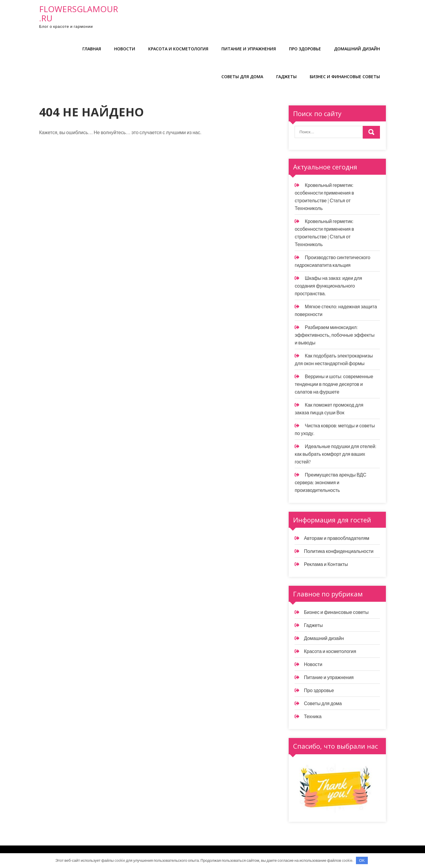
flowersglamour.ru (79, 13)
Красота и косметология (178, 49)
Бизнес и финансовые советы (345, 77)
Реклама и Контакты (326, 564)
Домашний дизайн (357, 49)
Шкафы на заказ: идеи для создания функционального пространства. (328, 286)
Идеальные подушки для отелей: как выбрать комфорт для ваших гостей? (335, 454)
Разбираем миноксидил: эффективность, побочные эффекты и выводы (334, 335)
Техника (313, 717)
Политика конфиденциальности (339, 551)
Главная (92, 49)
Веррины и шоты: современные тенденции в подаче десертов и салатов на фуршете (334, 384)
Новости (125, 49)
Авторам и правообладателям (337, 538)
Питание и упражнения (249, 49)
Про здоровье (305, 49)
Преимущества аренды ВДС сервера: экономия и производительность (330, 483)
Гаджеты (286, 77)
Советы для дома (242, 77)
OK (362, 860)
